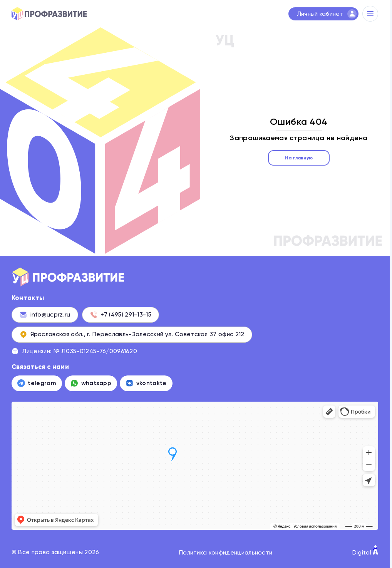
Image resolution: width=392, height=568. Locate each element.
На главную (299, 158)
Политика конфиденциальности (226, 552)
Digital (365, 551)
